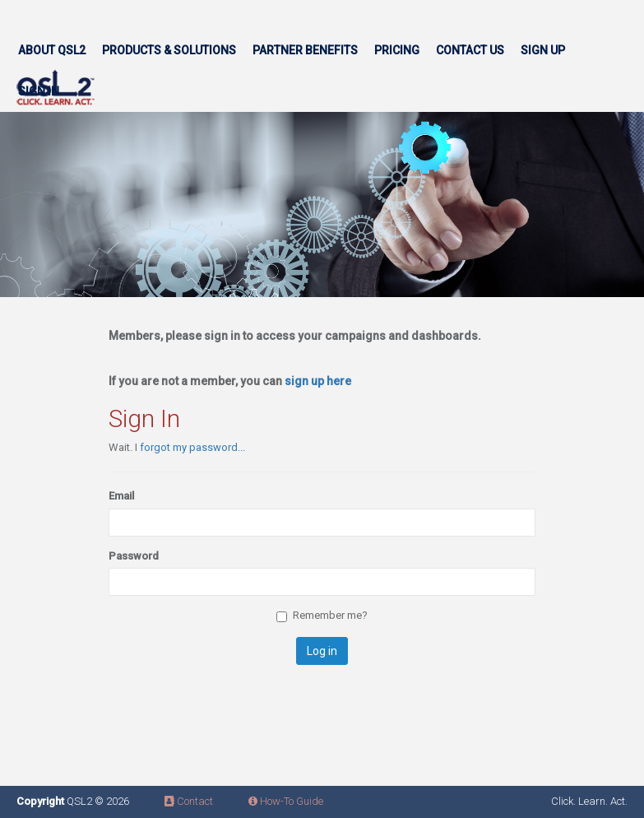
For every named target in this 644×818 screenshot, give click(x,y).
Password (134, 556)
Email (121, 496)
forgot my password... (192, 447)
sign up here (318, 381)
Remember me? (322, 616)
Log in (322, 651)
